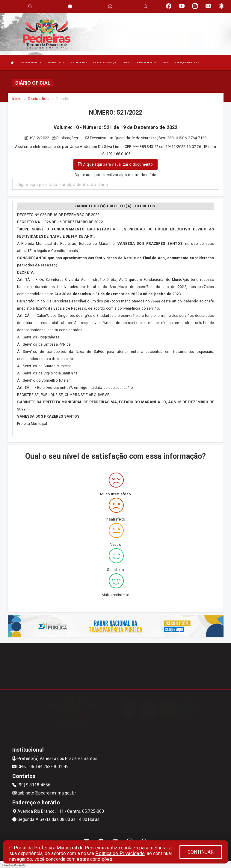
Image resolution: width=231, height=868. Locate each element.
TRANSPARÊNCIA (146, 63)
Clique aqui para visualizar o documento (115, 164)
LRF (165, 63)
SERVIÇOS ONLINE (187, 63)
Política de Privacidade (120, 853)
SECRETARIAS (79, 63)
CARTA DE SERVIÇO (105, 63)
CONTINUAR (201, 852)
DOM (126, 63)
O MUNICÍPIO (56, 63)
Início (17, 99)
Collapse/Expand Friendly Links (14, 865)
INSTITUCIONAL (31, 63)
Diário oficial (39, 99)
